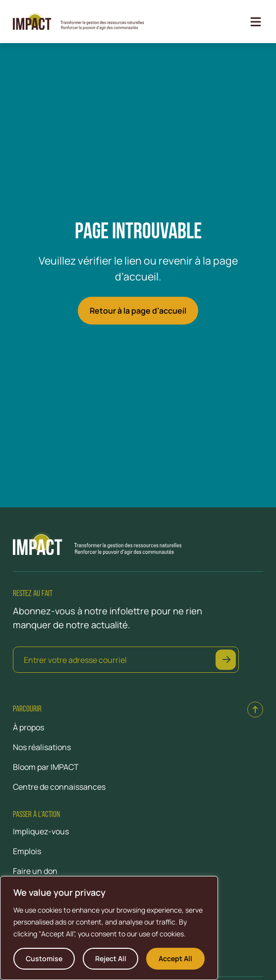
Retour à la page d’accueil (138, 311)
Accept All (175, 958)
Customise (44, 958)
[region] (109, 928)
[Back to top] (255, 709)
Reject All (111, 958)
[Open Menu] (256, 22)
